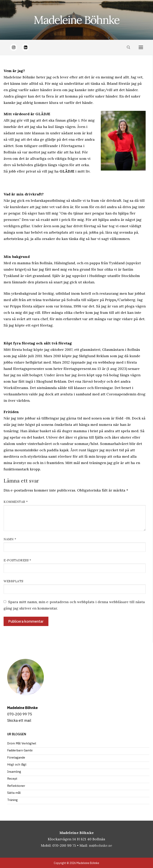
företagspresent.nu (80, 369)
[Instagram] (14, 47)
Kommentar (16, 502)
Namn (10, 539)
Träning (12, 800)
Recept (12, 779)
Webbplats (13, 581)
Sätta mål (14, 793)
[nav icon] (141, 47)
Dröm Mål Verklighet (22, 743)
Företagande (16, 757)
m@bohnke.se (101, 845)
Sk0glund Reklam (94, 356)
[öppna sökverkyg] (128, 47)
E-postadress (17, 560)
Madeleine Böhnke (76, 20)
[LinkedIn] (25, 47)
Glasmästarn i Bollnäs (121, 350)
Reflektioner (16, 786)
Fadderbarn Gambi (20, 750)
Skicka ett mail (19, 720)
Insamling (14, 772)
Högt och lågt (17, 764)
